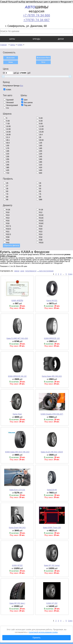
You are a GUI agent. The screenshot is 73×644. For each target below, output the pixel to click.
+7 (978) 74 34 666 (37, 15)
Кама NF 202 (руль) (52, 565)
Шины (13, 45)
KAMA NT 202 (52, 603)
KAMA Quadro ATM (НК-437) (52, 414)
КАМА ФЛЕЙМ (17, 301)
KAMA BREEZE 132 (52, 338)
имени (17, 271)
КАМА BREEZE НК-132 (17, 376)
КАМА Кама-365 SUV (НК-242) (17, 452)
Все (22, 86)
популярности (31, 271)
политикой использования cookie (43, 632)
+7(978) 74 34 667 (36, 20)
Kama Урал (17, 414)
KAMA (20, 45)
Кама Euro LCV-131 (17, 490)
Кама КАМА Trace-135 (52, 528)
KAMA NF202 (17, 565)
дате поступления (46, 271)
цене (22, 271)
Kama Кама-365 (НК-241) (52, 376)
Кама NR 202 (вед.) (17, 603)
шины (36, 9)
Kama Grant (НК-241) (17, 528)
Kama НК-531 (52, 301)
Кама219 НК (52, 490)
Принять (37, 638)
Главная (3, 45)
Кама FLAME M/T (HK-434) (17, 338)
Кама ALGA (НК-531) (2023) (52, 452)
